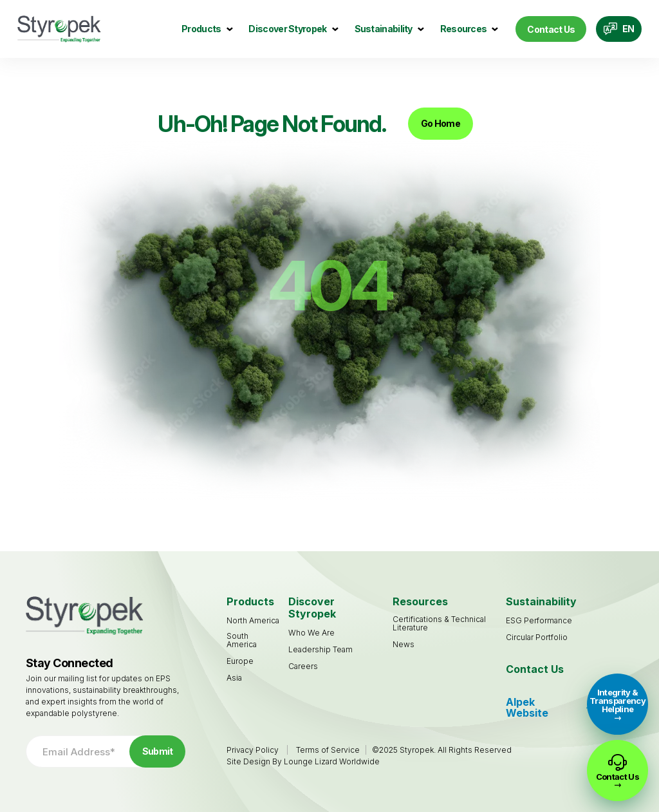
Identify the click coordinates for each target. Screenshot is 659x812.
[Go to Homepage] (59, 29)
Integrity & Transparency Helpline (617, 701)
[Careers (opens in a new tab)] (303, 666)
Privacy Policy (253, 750)
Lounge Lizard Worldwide (332, 761)
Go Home (441, 123)
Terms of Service (328, 750)
